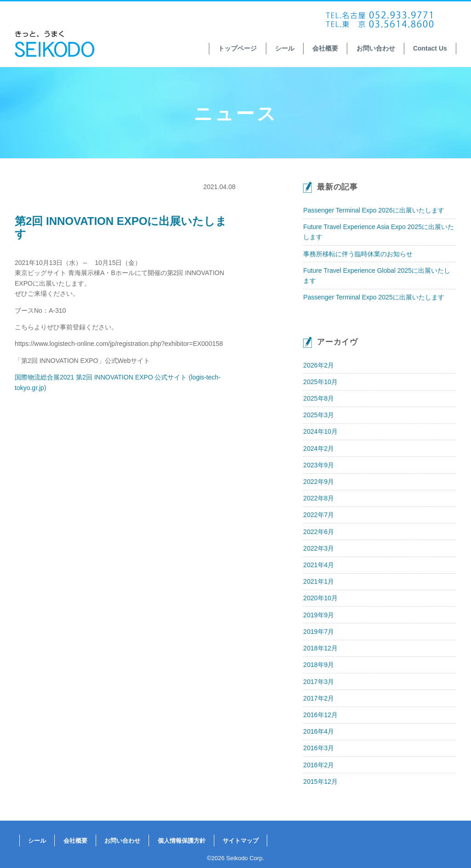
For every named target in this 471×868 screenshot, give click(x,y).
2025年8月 (319, 398)
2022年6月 (319, 532)
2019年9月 (319, 615)
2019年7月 (319, 632)
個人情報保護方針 (182, 841)
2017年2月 (319, 698)
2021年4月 (319, 565)
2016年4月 (319, 731)
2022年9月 (319, 482)
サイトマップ (241, 841)
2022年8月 (319, 498)
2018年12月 (320, 648)
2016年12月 (320, 715)
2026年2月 (319, 365)
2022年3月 (319, 548)
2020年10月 (320, 598)
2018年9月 (319, 665)
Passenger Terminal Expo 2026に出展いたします (373, 210)
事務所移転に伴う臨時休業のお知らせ (358, 254)
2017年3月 (319, 682)
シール (285, 48)
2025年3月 (319, 415)
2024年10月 (320, 431)
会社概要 (325, 48)
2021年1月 (319, 581)
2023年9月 (319, 465)
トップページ (237, 48)
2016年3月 (319, 748)
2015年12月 (320, 782)
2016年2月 (319, 765)
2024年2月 (319, 448)
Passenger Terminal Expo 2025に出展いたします (373, 297)
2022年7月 (319, 515)
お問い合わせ (376, 48)
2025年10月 (320, 382)
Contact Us (430, 48)
